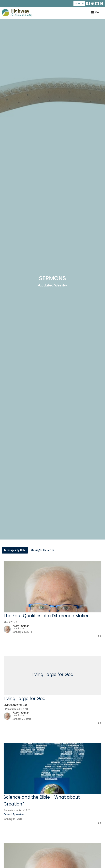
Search (79, 4)
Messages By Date (15, 550)
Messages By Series (42, 550)
